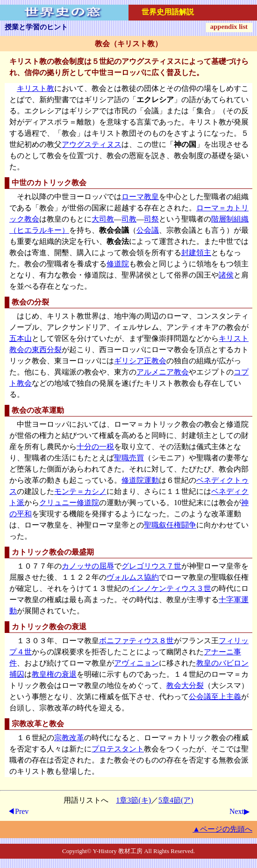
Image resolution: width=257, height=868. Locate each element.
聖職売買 (129, 458)
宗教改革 (69, 738)
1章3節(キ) (133, 800)
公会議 (148, 230)
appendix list (229, 27)
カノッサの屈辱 (88, 566)
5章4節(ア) (176, 800)
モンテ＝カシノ (80, 491)
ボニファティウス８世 (136, 641)
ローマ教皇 (140, 197)
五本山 (21, 338)
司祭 (151, 219)
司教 (129, 219)
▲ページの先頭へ (222, 829)
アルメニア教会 (163, 372)
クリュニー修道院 (69, 503)
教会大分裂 (185, 685)
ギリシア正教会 (140, 361)
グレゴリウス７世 (151, 566)
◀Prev (18, 811)
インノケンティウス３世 (170, 588)
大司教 (103, 219)
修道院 (118, 264)
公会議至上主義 (215, 697)
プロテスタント (118, 749)
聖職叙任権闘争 (170, 525)
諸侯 (226, 275)
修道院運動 (140, 480)
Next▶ (239, 811)
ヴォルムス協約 (133, 577)
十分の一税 (95, 447)
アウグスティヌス (92, 144)
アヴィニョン (136, 663)
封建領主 (196, 253)
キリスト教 (36, 88)
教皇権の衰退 (54, 674)
